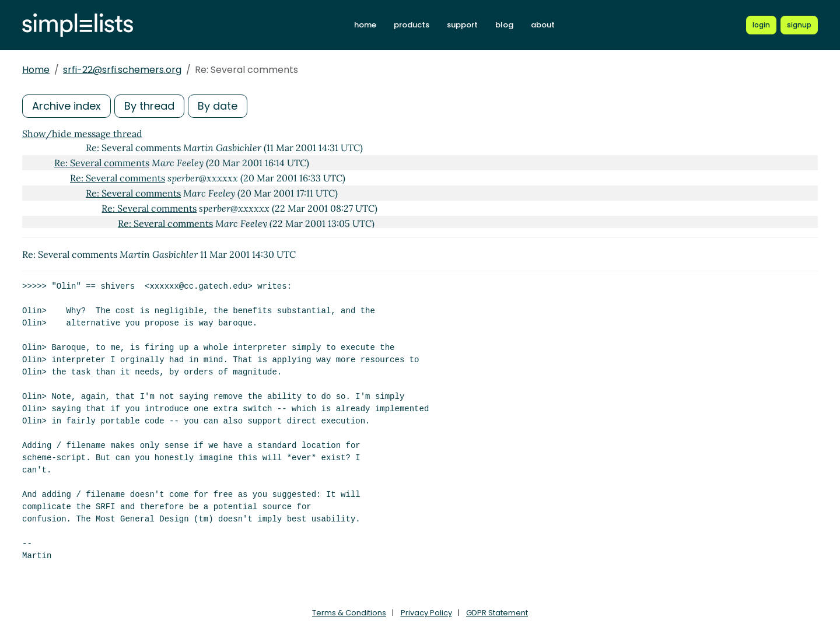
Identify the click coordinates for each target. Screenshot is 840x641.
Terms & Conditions (349, 613)
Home (36, 70)
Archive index (66, 106)
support (462, 25)
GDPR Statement (497, 613)
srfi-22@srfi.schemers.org (122, 70)
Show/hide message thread (82, 134)
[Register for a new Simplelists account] (799, 25)
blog (504, 25)
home (365, 25)
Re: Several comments (102, 163)
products (412, 25)
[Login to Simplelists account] (761, 25)
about (543, 25)
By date (218, 106)
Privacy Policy (426, 613)
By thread (149, 106)
